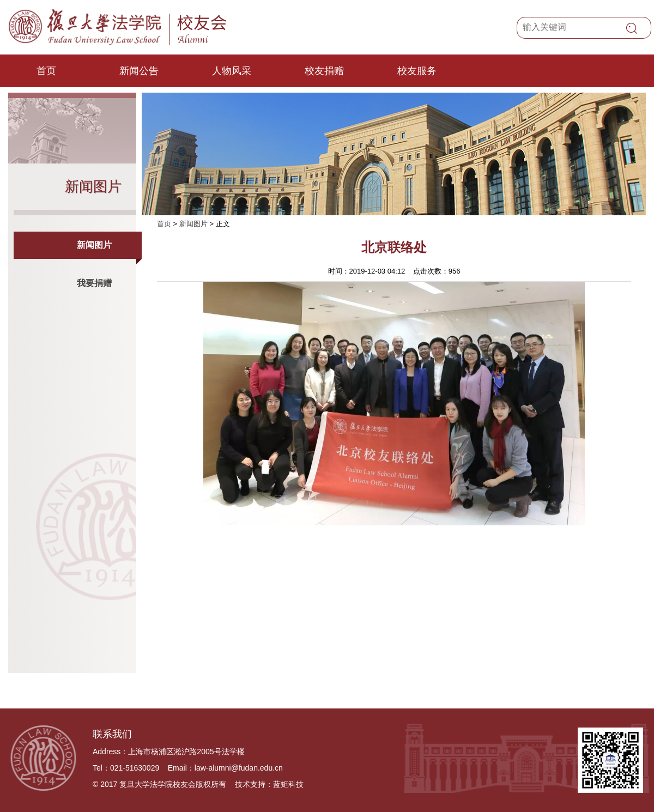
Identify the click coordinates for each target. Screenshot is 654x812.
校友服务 (417, 71)
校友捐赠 (324, 71)
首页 (46, 71)
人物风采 (232, 71)
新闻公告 (139, 71)
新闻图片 (94, 245)
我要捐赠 (94, 283)
